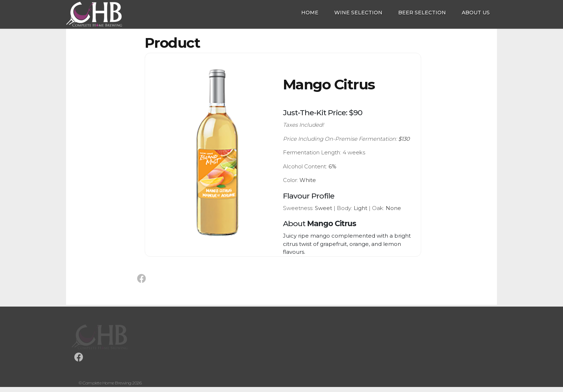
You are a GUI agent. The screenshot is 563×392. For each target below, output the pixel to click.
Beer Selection (422, 13)
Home (310, 13)
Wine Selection (358, 13)
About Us (476, 13)
